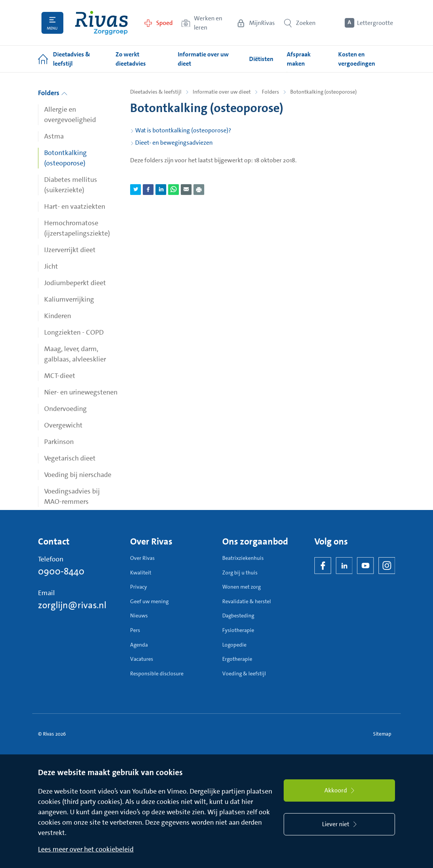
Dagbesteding (238, 616)
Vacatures (142, 659)
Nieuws (139, 616)
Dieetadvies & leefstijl (156, 92)
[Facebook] (323, 566)
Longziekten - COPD (74, 332)
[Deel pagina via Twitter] (136, 190)
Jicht (51, 266)
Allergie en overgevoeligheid (70, 115)
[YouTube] (365, 566)
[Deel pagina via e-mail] (186, 190)
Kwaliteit (141, 573)
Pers (135, 630)
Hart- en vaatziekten (75, 206)
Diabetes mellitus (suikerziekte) (71, 185)
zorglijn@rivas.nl (72, 605)
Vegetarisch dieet (70, 458)
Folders (53, 93)
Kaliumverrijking (69, 299)
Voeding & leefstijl (244, 673)
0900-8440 (61, 571)
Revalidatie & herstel (247, 601)
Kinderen (58, 316)
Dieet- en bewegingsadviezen (174, 143)
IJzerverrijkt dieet (70, 250)
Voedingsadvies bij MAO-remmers (72, 496)
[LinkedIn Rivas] (344, 566)
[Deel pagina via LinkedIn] (161, 190)
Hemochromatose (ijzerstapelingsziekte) (77, 228)
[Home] (101, 23)
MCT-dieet (60, 376)
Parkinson (59, 442)
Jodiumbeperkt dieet (75, 283)
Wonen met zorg (241, 587)
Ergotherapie (237, 659)
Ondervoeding (65, 409)
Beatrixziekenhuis (243, 558)
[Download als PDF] (199, 190)
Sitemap (382, 734)
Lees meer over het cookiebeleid (86, 849)
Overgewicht (63, 425)
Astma (54, 136)
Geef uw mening (149, 601)
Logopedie (234, 645)
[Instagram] (387, 566)
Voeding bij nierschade (78, 475)
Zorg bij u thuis (240, 573)
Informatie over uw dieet (222, 92)
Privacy (139, 587)
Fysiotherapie (238, 630)
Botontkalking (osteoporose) (65, 158)
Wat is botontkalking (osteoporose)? (183, 130)
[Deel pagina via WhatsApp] (174, 190)
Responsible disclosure (157, 673)
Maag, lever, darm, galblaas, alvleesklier (75, 354)
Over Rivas (142, 558)
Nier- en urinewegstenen (81, 392)
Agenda (139, 645)
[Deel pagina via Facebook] (148, 190)
